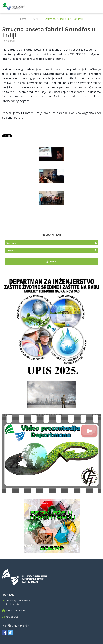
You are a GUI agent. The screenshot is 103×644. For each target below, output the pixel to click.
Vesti (35, 19)
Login (51, 261)
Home (23, 19)
